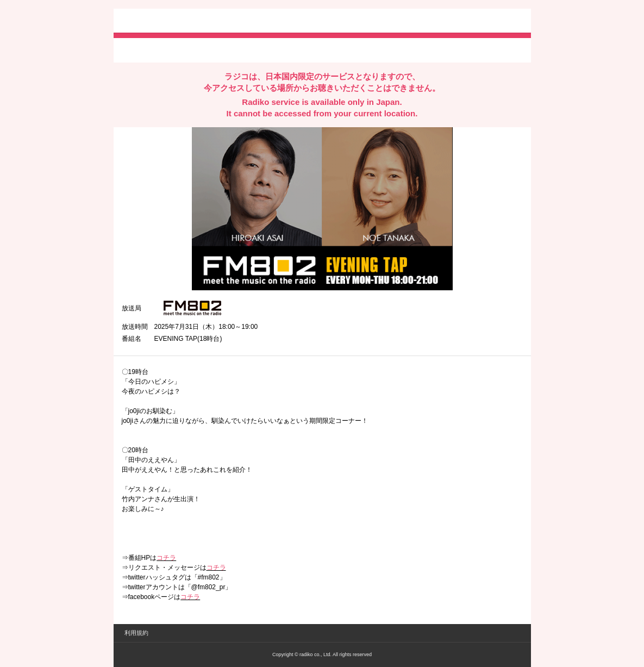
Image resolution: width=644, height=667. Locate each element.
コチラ (166, 558)
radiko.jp (154, 22)
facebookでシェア (183, 49)
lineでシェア (233, 49)
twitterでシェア (138, 49)
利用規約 (136, 633)
